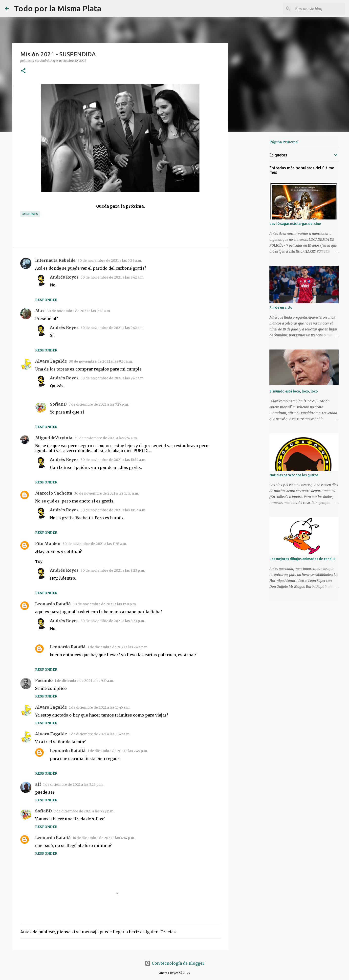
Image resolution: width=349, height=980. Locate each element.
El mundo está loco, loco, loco (294, 391)
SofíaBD (58, 404)
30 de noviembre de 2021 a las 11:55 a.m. (95, 544)
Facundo (44, 680)
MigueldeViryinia (54, 438)
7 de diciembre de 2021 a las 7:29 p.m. (84, 811)
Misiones (30, 214)
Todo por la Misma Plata (58, 8)
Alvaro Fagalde (51, 361)
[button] (23, 71)
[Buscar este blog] (319, 9)
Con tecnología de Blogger (175, 963)
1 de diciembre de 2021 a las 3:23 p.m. (73, 785)
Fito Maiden (48, 544)
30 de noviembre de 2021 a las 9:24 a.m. (110, 261)
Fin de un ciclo (281, 307)
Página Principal (284, 142)
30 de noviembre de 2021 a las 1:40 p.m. (105, 604)
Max (40, 311)
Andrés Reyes (64, 277)
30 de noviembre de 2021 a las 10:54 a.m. (113, 460)
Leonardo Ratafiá (53, 604)
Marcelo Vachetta (54, 493)
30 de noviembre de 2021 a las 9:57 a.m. (106, 438)
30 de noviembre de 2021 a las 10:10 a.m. (107, 493)
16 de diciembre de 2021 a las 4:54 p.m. (104, 838)
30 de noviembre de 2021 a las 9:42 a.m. (112, 277)
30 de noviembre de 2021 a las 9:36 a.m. (101, 361)
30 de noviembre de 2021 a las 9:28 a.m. (79, 311)
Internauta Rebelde (55, 260)
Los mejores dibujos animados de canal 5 (302, 559)
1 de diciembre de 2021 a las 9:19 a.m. (84, 681)
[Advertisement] (254, 214)
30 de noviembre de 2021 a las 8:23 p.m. (113, 571)
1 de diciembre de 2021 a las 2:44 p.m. (118, 647)
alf (38, 784)
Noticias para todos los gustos (294, 475)
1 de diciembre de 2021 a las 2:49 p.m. (118, 751)
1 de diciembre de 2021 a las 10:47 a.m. (100, 734)
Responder (46, 300)
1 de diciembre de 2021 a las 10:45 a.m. (100, 708)
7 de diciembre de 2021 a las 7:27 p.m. (99, 404)
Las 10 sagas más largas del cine (295, 224)
